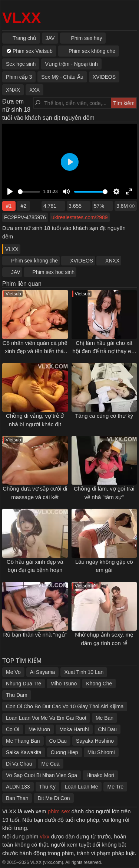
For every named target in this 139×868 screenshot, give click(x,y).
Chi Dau (108, 729)
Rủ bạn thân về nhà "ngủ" (35, 635)
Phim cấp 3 (19, 77)
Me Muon (39, 729)
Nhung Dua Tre (24, 684)
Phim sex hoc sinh (54, 272)
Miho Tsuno (64, 684)
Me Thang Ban (23, 741)
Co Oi (13, 729)
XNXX (112, 261)
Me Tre (115, 787)
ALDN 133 (18, 787)
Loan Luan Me (82, 787)
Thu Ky (47, 787)
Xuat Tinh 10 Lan (84, 672)
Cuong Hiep (64, 752)
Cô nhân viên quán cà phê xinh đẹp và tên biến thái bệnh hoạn (35, 351)
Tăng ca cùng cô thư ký (104, 416)
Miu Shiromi (101, 752)
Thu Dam (17, 695)
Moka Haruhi (74, 729)
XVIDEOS (82, 261)
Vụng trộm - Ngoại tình (71, 64)
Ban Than (17, 798)
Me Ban (105, 718)
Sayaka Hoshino (95, 741)
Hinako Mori (100, 775)
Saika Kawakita (24, 752)
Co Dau (58, 741)
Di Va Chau (19, 764)
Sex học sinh (21, 64)
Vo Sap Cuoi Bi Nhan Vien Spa (42, 775)
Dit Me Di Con (54, 798)
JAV (16, 272)
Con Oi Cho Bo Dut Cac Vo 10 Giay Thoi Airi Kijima (65, 706)
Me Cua (51, 764)
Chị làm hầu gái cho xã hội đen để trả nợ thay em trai (104, 351)
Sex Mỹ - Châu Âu (62, 77)
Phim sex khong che (34, 261)
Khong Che (99, 684)
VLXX (21, 18)
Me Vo (13, 672)
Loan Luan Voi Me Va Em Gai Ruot (46, 718)
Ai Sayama (43, 672)
